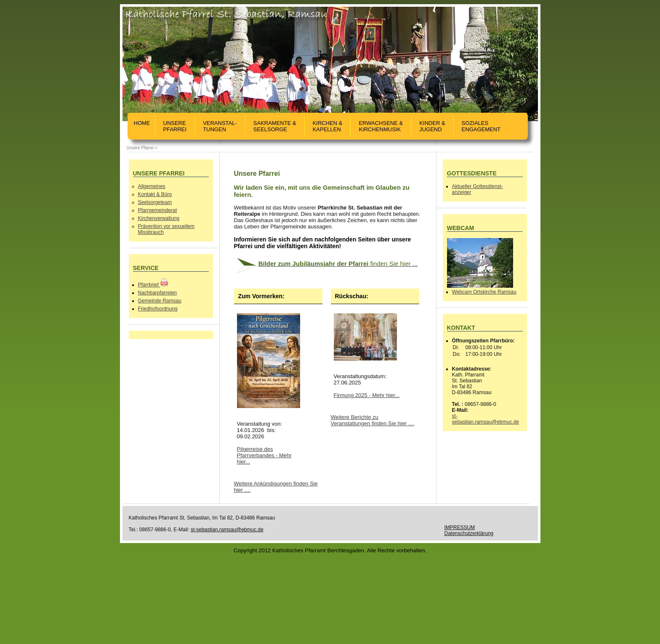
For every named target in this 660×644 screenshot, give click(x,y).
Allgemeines (152, 186)
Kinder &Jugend (432, 126)
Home (142, 126)
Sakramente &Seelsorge (275, 126)
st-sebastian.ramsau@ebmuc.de (486, 419)
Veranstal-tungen (220, 126)
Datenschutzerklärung (469, 533)
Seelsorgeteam (155, 202)
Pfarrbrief (153, 285)
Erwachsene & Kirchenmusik (381, 126)
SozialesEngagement (481, 126)
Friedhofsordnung (158, 309)
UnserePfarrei (175, 126)
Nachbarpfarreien (158, 293)
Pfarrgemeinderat (158, 210)
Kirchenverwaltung (159, 218)
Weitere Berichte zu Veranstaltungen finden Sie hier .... (373, 420)
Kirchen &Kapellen (328, 126)
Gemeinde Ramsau (160, 301)
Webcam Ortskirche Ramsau (484, 292)
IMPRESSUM (460, 527)
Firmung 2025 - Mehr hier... (367, 395)
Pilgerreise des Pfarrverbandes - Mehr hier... (264, 455)
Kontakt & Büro (155, 194)
